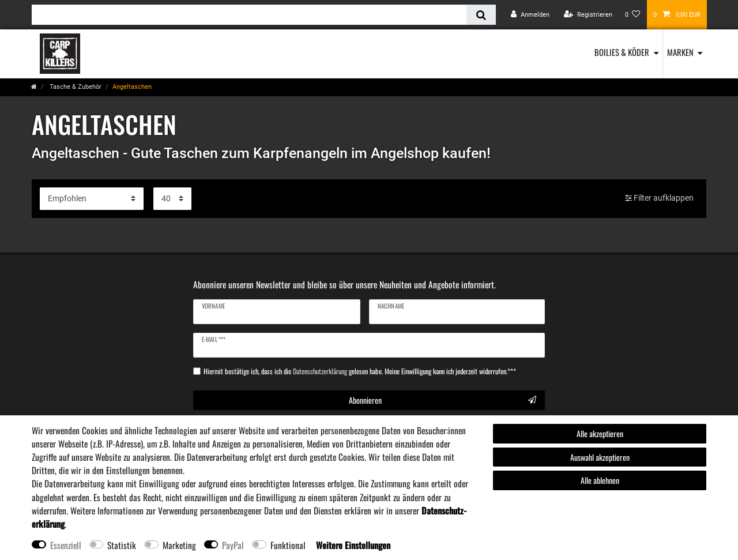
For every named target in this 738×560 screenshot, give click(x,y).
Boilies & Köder (622, 52)
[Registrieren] (588, 15)
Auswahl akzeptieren (600, 457)
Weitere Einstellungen (353, 545)
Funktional (288, 545)
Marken (680, 52)
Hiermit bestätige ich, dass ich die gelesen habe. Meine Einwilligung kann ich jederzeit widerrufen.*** (360, 371)
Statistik (122, 545)
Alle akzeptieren (600, 433)
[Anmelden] (530, 15)
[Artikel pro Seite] (172, 199)
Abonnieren (443, 400)
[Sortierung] (92, 199)
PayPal (233, 545)
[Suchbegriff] (249, 15)
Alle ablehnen (600, 480)
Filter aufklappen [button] (660, 198)
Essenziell (66, 545)
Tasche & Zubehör (75, 87)
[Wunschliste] (633, 15)
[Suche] (481, 15)
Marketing (179, 545)
